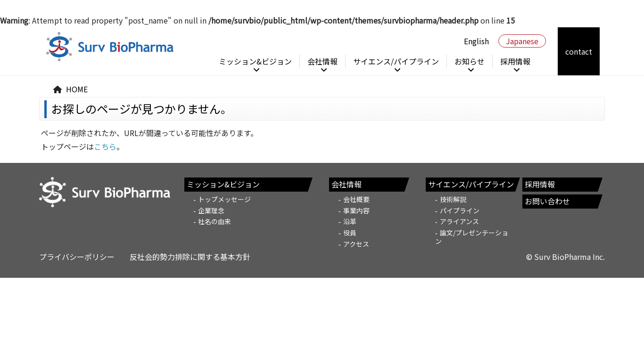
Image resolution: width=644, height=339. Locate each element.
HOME (77, 89)
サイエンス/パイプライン (396, 61)
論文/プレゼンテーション (472, 237)
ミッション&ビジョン (255, 61)
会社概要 (356, 199)
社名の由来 (215, 221)
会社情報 (322, 61)
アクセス (356, 244)
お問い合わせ (547, 201)
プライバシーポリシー (77, 257)
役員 (350, 233)
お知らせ (470, 61)
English (476, 41)
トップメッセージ (224, 199)
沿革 (350, 221)
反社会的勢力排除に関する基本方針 (190, 257)
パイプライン (460, 210)
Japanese (522, 41)
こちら (105, 146)
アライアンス (459, 221)
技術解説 (453, 199)
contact (579, 51)
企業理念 (211, 210)
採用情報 (515, 61)
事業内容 (356, 210)
